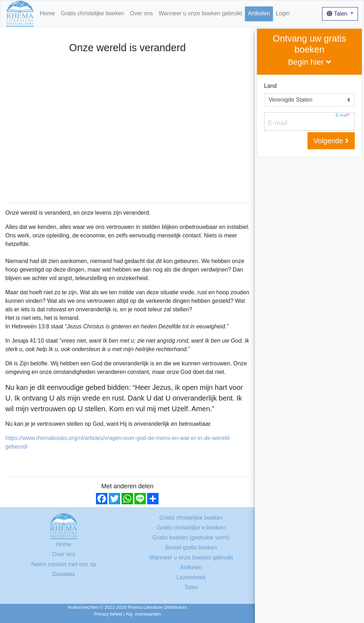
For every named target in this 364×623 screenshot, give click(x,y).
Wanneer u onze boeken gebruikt (200, 13)
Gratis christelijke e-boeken (191, 528)
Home (47, 13)
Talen (338, 14)
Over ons (141, 13)
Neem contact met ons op (64, 564)
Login (283, 13)
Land (271, 86)
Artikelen (259, 13)
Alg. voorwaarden (143, 614)
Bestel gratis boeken (191, 547)
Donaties (64, 574)
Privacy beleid (108, 614)
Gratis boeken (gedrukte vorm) (191, 538)
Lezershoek (191, 577)
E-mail (342, 115)
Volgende (331, 141)
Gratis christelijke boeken (93, 13)
